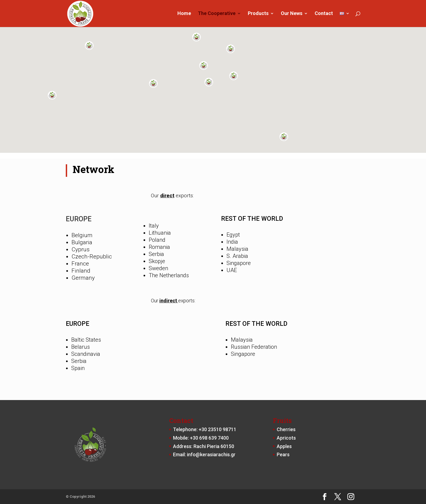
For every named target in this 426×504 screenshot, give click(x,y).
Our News (292, 14)
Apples (284, 446)
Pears (283, 454)
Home (184, 14)
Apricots (286, 438)
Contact (324, 14)
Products (258, 14)
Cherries (286, 429)
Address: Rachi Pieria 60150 (204, 446)
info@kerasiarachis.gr (211, 454)
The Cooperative (217, 14)
